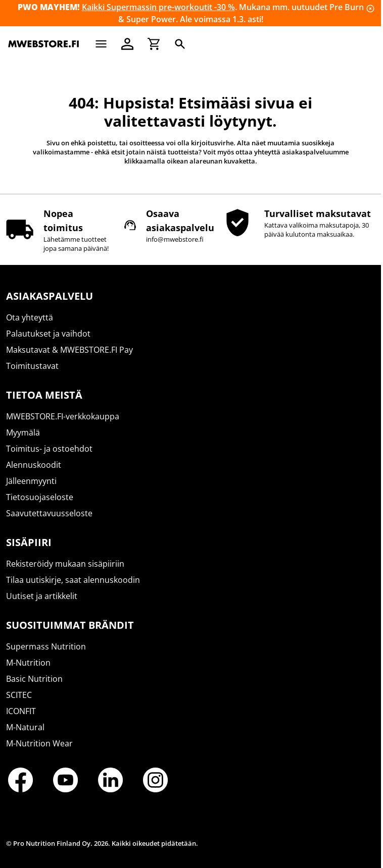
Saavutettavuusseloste (49, 513)
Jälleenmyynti (31, 481)
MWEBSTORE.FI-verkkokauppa (63, 416)
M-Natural (25, 727)
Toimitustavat (32, 366)
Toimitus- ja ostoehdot (49, 449)
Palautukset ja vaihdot (48, 334)
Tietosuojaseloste (40, 497)
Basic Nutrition (34, 679)
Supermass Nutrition (46, 646)
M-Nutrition (28, 663)
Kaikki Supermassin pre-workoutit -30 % (158, 7)
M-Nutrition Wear (39, 743)
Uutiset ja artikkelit (42, 596)
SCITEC (19, 695)
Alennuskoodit (34, 465)
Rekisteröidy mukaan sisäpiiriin (65, 564)
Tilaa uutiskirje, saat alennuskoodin (73, 580)
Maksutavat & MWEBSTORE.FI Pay (69, 350)
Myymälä (23, 432)
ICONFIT (21, 711)
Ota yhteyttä (30, 317)
